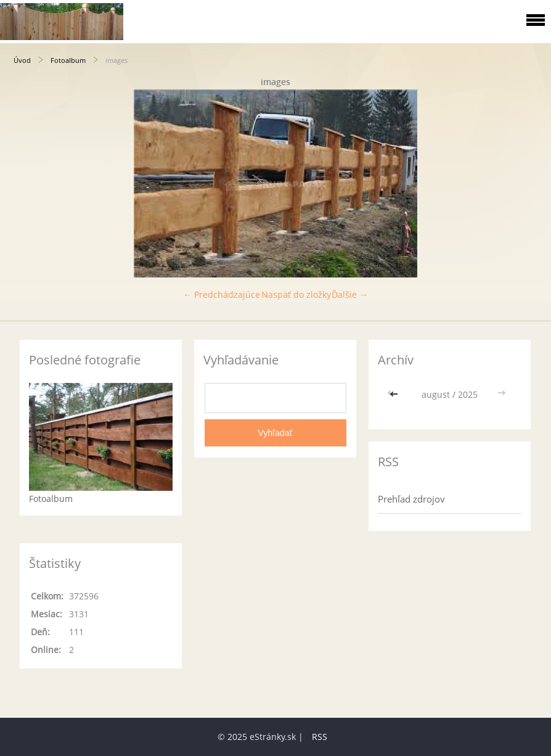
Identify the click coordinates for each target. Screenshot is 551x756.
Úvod (22, 60)
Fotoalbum (68, 60)
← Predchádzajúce (222, 294)
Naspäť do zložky (296, 294)
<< (395, 394)
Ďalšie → (350, 294)
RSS (320, 737)
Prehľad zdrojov (411, 499)
